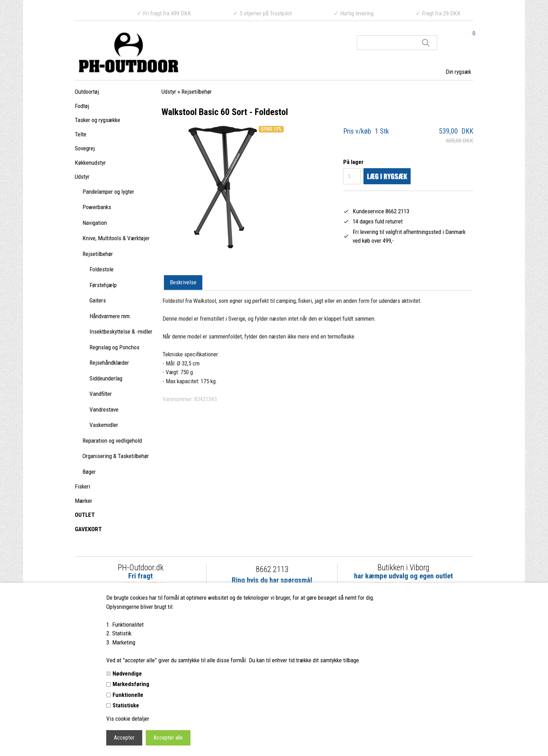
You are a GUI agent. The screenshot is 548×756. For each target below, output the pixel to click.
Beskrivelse (183, 282)
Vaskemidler (104, 425)
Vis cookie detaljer (128, 719)
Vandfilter (101, 394)
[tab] (183, 283)
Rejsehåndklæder (109, 363)
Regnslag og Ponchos (114, 347)
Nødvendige (127, 673)
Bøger (89, 472)
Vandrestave (104, 409)
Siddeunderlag (106, 378)
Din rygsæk (458, 72)
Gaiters (98, 300)
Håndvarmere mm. (110, 316)
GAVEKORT (88, 529)
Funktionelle (128, 695)
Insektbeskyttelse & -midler (121, 331)
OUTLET (85, 515)
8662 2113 (272, 569)
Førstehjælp (103, 285)
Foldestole (102, 269)
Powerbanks (97, 207)
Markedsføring (131, 684)
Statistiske (126, 705)
